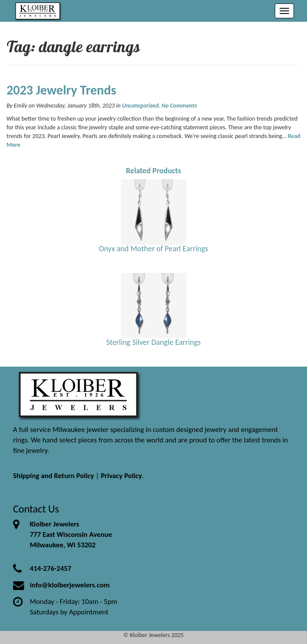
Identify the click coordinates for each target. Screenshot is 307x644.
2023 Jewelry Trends (61, 90)
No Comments (179, 106)
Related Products (153, 171)
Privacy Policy (121, 476)
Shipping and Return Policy (54, 476)
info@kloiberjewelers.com (70, 585)
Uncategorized (140, 106)
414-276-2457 (50, 568)
